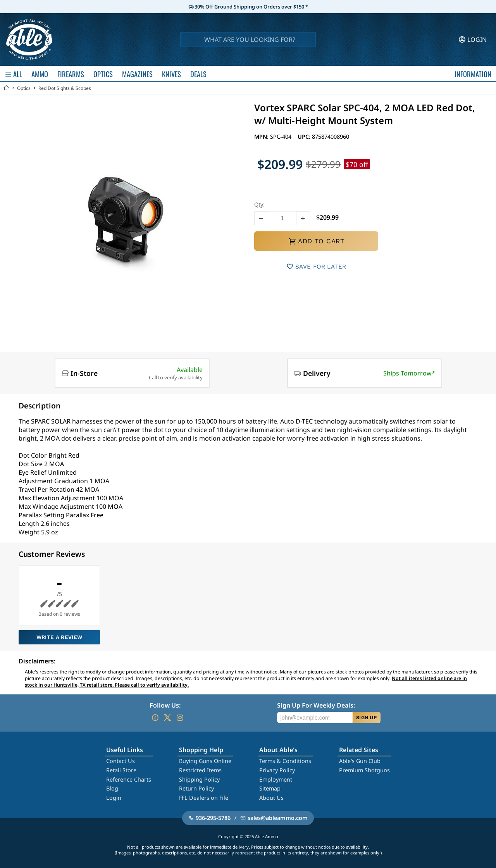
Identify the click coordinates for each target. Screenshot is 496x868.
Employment (276, 779)
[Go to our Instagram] (180, 718)
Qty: (259, 204)
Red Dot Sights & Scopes (65, 88)
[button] (261, 218)
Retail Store (121, 770)
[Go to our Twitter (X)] (167, 718)
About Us (271, 798)
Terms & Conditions (285, 761)
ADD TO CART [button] (316, 241)
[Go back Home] (6, 88)
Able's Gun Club (360, 761)
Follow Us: (165, 705)
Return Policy (196, 788)
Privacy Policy (277, 770)
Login (114, 798)
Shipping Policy (199, 779)
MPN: (262, 137)
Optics (24, 88)
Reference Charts (129, 779)
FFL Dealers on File (204, 798)
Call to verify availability (176, 377)
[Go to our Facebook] (155, 718)
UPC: (305, 137)
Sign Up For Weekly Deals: (316, 705)
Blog (112, 788)
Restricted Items (200, 770)
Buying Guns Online (205, 761)
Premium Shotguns (364, 770)
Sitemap (270, 788)
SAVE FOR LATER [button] (316, 266)
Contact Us (121, 761)
